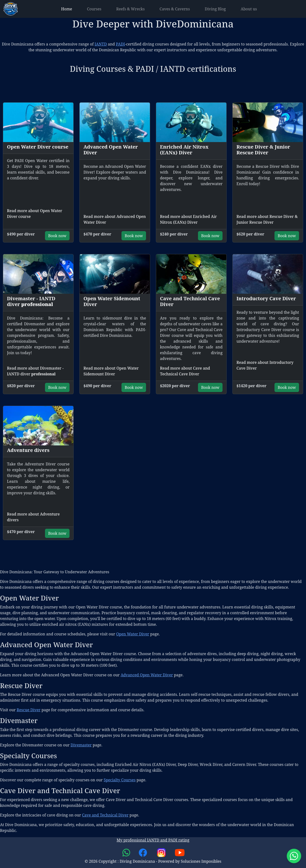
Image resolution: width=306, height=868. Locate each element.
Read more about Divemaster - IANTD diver (35, 371)
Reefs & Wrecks (130, 9)
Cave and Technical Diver (105, 815)
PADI (121, 44)
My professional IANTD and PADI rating (153, 840)
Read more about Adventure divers (33, 517)
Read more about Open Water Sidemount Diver (111, 371)
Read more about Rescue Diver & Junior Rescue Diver (267, 219)
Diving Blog (215, 9)
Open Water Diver (133, 634)
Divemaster (81, 745)
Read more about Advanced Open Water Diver (115, 219)
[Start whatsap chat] (294, 856)
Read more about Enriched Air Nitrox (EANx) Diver (188, 219)
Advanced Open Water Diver (147, 675)
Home (67, 9)
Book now (57, 236)
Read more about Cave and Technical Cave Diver (185, 371)
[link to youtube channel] (180, 852)
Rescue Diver (29, 710)
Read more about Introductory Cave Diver (265, 365)
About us (249, 9)
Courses (94, 9)
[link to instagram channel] (162, 852)
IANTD (101, 44)
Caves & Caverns (175, 9)
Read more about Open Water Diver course (35, 214)
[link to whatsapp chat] (127, 852)
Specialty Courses (120, 780)
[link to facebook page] (143, 852)
